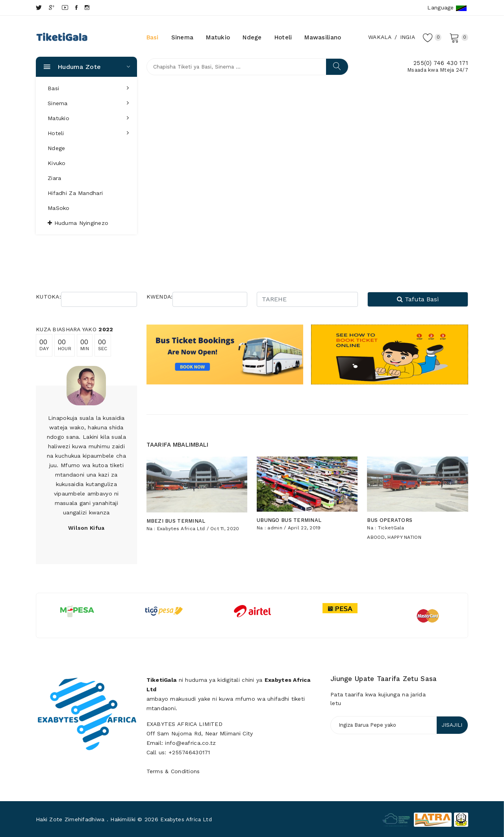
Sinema (183, 37)
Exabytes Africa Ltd (181, 523)
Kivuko (57, 163)
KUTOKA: (48, 297)
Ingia (406, 37)
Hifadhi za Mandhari (75, 193)
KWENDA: (160, 297)
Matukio (218, 37)
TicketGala (391, 523)
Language (447, 8)
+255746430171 (189, 751)
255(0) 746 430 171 (441, 63)
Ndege (252, 37)
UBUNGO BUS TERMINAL (289, 515)
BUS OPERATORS (390, 515)
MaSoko (59, 208)
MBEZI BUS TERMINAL (176, 516)
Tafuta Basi (418, 299)
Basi (153, 37)
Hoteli (283, 37)
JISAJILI (451, 724)
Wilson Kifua (86, 528)
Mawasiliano (323, 37)
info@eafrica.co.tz (190, 742)
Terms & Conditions (173, 770)
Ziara (54, 178)
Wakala (379, 37)
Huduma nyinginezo (78, 223)
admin (275, 523)
